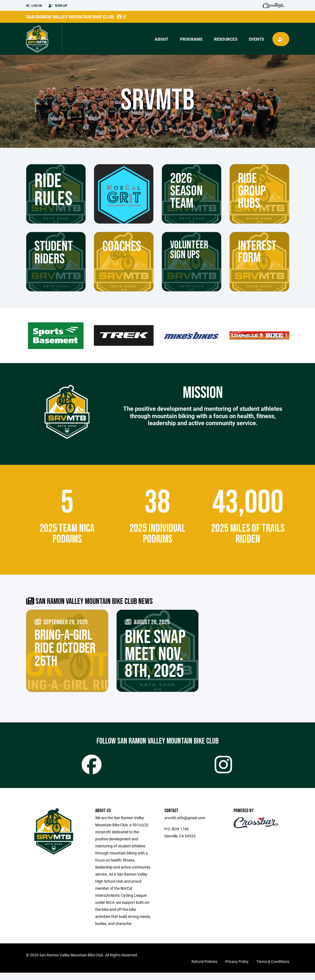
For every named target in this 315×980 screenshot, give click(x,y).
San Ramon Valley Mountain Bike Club (70, 17)
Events (257, 39)
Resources (226, 39)
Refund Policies (204, 969)
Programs (191, 39)
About (161, 39)
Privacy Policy (237, 969)
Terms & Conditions (273, 969)
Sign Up (58, 6)
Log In (34, 6)
